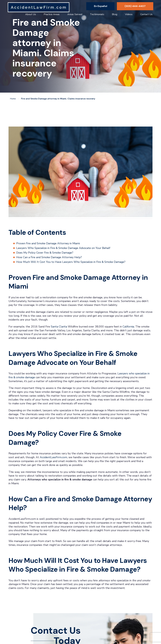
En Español (101, 6)
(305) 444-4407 (135, 6)
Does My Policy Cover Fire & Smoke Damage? (45, 253)
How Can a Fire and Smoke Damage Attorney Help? (49, 257)
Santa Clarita (59, 327)
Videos (129, 14)
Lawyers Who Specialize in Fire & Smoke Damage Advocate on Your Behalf (63, 248)
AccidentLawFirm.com (53, 457)
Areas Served (75, 14)
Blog (115, 14)
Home (13, 99)
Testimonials (97, 14)
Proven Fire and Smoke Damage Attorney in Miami (48, 243)
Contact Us (146, 14)
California (128, 327)
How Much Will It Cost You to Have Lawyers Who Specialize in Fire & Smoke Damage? (71, 262)
